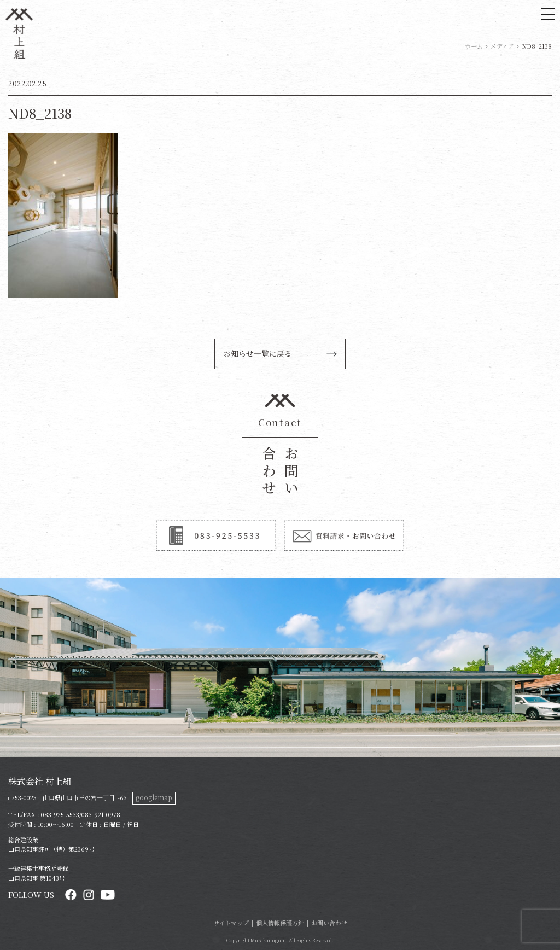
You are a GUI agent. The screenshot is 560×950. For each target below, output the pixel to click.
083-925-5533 (60, 814)
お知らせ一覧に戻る (258, 353)
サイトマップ (231, 923)
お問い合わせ (329, 923)
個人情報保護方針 (280, 923)
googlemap (154, 797)
